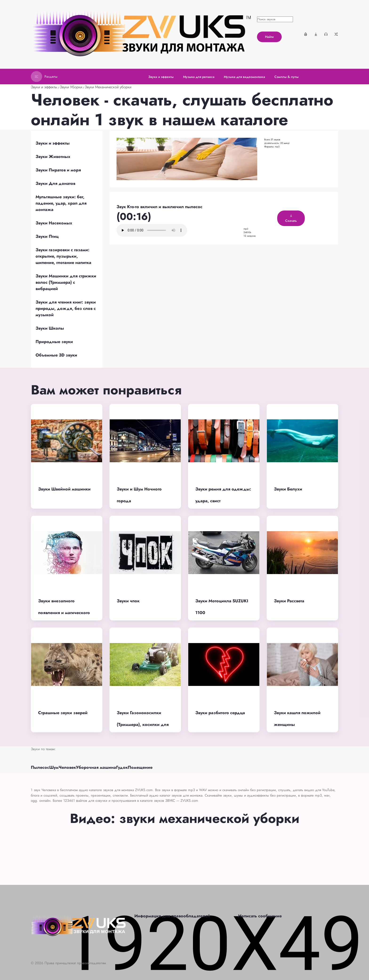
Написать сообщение (260, 916)
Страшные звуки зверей (63, 713)
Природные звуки (54, 342)
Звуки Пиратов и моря (58, 170)
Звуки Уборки (71, 87)
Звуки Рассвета (289, 601)
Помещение (140, 767)
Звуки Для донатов (55, 183)
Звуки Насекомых (54, 223)
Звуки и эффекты (44, 87)
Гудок (122, 767)
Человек (67, 767)
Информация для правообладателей (172, 916)
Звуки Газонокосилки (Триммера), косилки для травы (143, 725)
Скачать (291, 219)
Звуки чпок (128, 601)
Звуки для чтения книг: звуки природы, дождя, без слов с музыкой (66, 308)
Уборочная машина (96, 767)
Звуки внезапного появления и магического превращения (64, 613)
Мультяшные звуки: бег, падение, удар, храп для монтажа (61, 203)
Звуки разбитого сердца (220, 713)
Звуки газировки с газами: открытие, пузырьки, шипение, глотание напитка (63, 256)
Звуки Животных (53, 157)
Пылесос (40, 767)
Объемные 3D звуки (56, 355)
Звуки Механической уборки (108, 87)
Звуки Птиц (47, 236)
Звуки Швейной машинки (64, 489)
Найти (269, 37)
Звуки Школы (50, 328)
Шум (54, 767)
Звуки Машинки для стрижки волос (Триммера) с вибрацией (66, 282)
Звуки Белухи (288, 489)
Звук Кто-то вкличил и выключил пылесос (159, 207)
